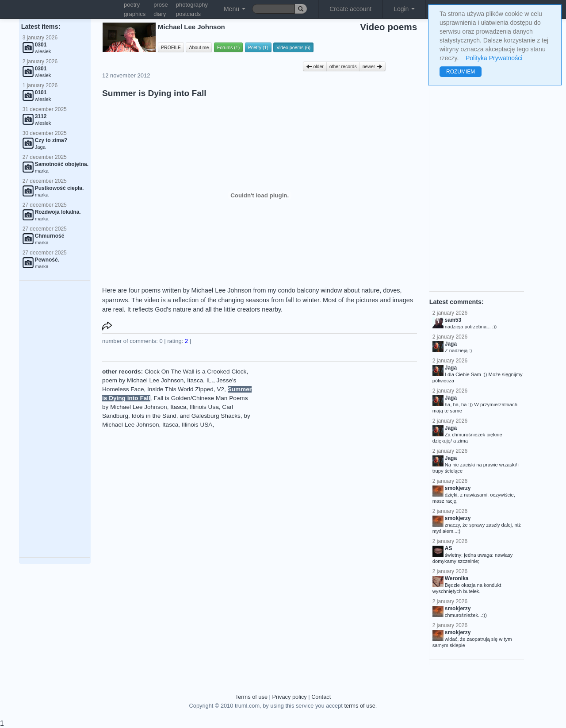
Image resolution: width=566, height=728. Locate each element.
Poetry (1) (258, 47)
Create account (350, 9)
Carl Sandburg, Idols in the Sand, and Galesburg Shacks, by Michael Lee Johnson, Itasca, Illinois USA (176, 416)
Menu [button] (235, 9)
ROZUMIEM (461, 72)
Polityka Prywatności (494, 58)
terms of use (359, 706)
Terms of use (251, 697)
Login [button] (404, 9)
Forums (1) (228, 47)
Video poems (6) (293, 47)
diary (160, 14)
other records (343, 66)
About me (199, 47)
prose (161, 5)
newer (373, 66)
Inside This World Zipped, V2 (186, 389)
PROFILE (171, 47)
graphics (135, 14)
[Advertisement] (55, 419)
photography (192, 5)
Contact (321, 697)
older (315, 66)
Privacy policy (289, 697)
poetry (132, 5)
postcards (188, 14)
